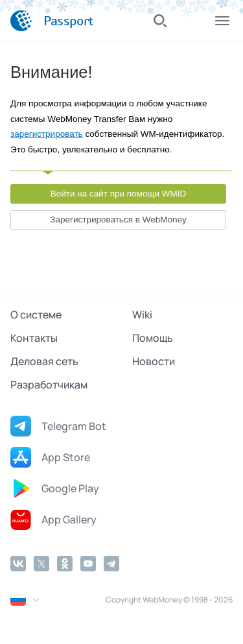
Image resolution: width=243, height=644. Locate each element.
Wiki (142, 315)
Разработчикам (49, 385)
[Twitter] (41, 564)
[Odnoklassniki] (65, 564)
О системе (36, 315)
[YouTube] (88, 564)
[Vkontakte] (18, 564)
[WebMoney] (21, 21)
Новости (154, 361)
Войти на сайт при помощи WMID (119, 194)
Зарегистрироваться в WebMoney (118, 220)
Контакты (34, 338)
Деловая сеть (44, 361)
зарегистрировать (47, 134)
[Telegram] (111, 564)
